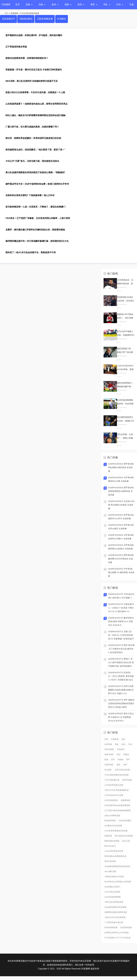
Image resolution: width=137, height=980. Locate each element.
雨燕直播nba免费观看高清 (115, 856)
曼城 (106, 760)
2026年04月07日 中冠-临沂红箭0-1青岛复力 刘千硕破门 (121, 596)
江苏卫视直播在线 (112, 780)
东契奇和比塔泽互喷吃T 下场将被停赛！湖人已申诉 (30, 195)
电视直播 (108, 836)
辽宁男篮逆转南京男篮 (16, 47)
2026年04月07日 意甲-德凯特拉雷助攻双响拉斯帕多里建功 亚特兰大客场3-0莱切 (121, 703)
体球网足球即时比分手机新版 (117, 933)
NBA (123, 744)
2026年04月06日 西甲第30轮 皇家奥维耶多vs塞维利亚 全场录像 (121, 491)
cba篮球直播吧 (125, 821)
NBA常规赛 (109, 749)
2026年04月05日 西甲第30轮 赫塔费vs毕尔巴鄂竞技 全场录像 (121, 559)
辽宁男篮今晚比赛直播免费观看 (117, 810)
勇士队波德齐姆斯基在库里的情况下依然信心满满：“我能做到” (35, 172)
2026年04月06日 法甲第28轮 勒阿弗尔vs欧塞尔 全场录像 (121, 547)
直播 (28, 4)
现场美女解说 (26, 19)
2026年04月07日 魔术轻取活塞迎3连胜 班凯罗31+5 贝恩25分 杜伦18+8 (121, 621)
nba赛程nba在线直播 (113, 826)
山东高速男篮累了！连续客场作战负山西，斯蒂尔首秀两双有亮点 (37, 104)
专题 (132, 4)
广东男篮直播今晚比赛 (114, 922)
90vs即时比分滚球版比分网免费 (118, 882)
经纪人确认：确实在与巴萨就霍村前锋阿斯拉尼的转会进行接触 (35, 115)
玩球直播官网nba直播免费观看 (117, 805)
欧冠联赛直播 (126, 927)
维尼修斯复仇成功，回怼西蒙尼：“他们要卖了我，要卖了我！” (35, 150)
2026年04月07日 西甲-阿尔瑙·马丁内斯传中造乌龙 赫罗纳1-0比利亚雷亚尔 (121, 649)
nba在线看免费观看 (112, 897)
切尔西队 (108, 770)
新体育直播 (127, 780)
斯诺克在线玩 (110, 846)
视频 (67, 4)
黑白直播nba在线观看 (124, 836)
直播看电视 (125, 800)
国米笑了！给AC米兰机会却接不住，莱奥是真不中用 (31, 252)
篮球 (123, 739)
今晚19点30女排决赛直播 (115, 917)
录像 (41, 4)
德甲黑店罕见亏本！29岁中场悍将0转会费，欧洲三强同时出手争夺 (37, 184)
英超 (117, 744)
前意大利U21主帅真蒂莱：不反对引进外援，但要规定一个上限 (35, 92)
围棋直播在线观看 (112, 841)
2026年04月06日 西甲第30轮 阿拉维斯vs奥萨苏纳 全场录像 (121, 467)
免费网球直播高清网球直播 (116, 912)
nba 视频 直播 (110, 871)
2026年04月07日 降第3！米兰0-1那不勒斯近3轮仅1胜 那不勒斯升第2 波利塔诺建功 (121, 662)
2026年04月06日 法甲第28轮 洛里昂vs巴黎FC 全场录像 (121, 537)
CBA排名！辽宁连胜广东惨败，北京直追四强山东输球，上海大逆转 (38, 218)
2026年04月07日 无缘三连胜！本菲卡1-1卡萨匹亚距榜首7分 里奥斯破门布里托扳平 (121, 635)
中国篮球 (121, 749)
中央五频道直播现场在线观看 (117, 775)
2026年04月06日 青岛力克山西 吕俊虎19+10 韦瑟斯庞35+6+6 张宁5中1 (121, 717)
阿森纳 (126, 754)
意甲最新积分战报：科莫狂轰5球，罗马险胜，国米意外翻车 (34, 35)
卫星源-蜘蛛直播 (45, 19)
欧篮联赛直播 (110, 821)
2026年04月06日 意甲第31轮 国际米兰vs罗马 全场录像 (121, 517)
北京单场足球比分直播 (114, 795)
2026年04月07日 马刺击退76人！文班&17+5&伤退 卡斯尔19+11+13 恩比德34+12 (121, 608)
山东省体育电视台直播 (114, 785)
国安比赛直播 (110, 861)
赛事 (93, 4)
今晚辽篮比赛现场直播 (114, 902)
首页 (18, 4)
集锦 (54, 4)
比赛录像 (108, 744)
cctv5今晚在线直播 (112, 892)
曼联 (119, 765)
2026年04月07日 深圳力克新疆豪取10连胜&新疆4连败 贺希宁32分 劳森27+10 (121, 690)
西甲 (128, 760)
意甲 (113, 760)
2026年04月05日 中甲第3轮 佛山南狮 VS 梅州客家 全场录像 (121, 572)
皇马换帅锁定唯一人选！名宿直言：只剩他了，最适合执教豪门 (35, 207)
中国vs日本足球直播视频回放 (117, 790)
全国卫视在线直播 (122, 770)
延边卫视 (126, 841)
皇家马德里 (109, 754)
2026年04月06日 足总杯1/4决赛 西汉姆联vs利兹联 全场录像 (121, 505)
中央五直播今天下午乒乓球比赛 (117, 938)
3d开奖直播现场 (111, 800)
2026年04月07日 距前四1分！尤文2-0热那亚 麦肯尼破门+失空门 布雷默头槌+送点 (121, 676)
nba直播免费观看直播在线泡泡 (117, 866)
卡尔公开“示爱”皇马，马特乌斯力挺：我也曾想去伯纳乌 (32, 161)
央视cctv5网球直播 (112, 816)
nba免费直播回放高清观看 (115, 907)
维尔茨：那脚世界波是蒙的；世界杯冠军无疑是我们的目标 (33, 138)
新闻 (80, 4)
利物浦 (121, 760)
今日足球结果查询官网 (114, 851)
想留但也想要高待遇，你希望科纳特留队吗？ (27, 58)
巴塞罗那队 (109, 765)
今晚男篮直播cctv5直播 (114, 877)
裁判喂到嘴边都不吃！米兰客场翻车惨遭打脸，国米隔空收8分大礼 (37, 241)
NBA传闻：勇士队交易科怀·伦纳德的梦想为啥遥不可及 (32, 81)
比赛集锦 (115, 739)
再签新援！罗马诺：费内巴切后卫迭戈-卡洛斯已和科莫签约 (34, 70)
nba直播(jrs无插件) (112, 887)
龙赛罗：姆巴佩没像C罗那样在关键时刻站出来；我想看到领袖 (35, 230)
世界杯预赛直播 (111, 927)
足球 (106, 739)
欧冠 (119, 754)
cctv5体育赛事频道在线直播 (116, 831)
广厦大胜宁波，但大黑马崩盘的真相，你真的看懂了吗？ (32, 127)
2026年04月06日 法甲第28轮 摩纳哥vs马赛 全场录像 (121, 479)
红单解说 (61, 19)
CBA (130, 744)
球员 (119, 4)
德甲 (125, 765)
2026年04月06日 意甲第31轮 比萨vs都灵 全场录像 (121, 527)
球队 (106, 4)
